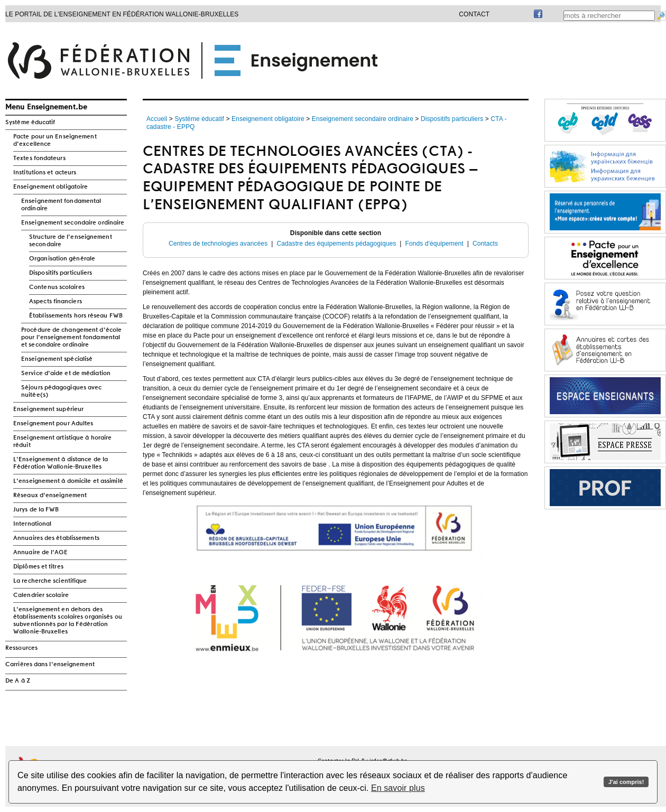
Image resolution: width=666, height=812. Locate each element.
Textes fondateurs (39, 158)
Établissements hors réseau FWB (76, 316)
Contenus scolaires (57, 287)
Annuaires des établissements (56, 538)
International (32, 524)
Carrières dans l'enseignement (50, 665)
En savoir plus (398, 788)
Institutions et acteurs (45, 173)
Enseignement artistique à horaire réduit (62, 442)
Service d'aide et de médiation (66, 374)
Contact (474, 14)
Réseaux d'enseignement (50, 496)
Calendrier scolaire (41, 595)
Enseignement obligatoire (50, 187)
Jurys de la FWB (36, 510)
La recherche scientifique (50, 581)
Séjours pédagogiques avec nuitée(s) (62, 391)
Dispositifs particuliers (61, 273)
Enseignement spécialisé (57, 359)
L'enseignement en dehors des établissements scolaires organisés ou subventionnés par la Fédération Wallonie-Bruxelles (68, 621)
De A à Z (18, 681)
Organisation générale (62, 259)
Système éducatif (30, 123)
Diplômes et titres (38, 567)
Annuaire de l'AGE (40, 553)
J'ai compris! (626, 782)
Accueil (157, 119)
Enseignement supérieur (48, 409)
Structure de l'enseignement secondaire (71, 241)
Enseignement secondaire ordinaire (73, 223)
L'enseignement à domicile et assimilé (68, 481)
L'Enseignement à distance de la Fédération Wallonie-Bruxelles (61, 463)
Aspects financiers (55, 302)
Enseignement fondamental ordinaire (61, 205)
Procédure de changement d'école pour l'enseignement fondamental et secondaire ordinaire (71, 338)
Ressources (21, 648)
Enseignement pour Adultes (53, 424)
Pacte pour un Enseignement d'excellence (55, 141)
